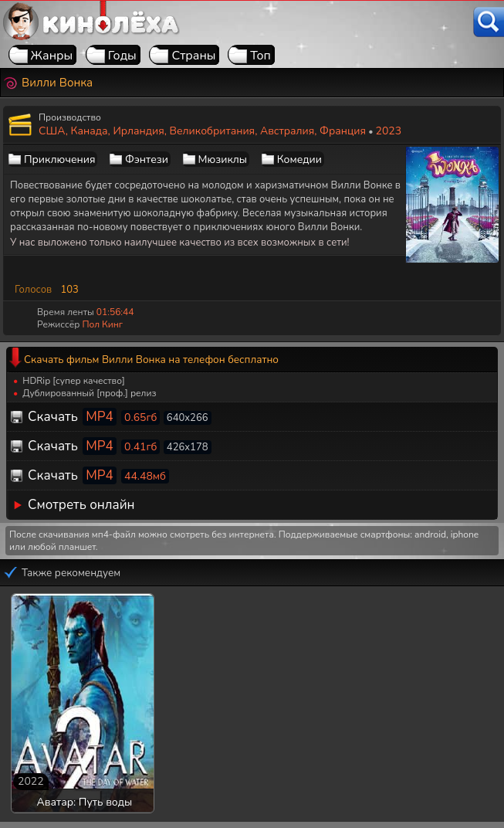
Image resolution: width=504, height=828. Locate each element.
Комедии (299, 159)
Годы (122, 56)
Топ (260, 56)
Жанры (52, 56)
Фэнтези (147, 159)
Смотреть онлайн (81, 505)
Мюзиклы (223, 159)
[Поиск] (489, 22)
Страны (193, 56)
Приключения (59, 159)
